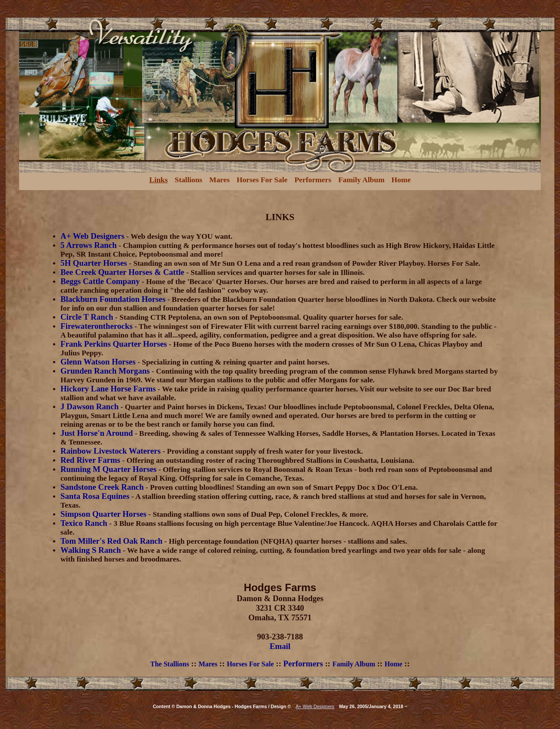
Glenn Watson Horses (98, 362)
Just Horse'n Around (97, 433)
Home (401, 180)
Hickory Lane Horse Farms (108, 389)
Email (280, 646)
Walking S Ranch (91, 550)
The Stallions (170, 664)
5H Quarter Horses (94, 263)
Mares (219, 180)
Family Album (361, 180)
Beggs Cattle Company (100, 281)
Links (158, 180)
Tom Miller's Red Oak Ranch (112, 541)
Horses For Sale (262, 180)
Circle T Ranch (87, 317)
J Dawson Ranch (90, 406)
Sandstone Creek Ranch (102, 487)
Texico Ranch (84, 523)
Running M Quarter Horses (108, 469)
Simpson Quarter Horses (103, 514)
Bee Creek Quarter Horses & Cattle (122, 272)
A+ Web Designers (92, 236)
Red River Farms (90, 460)
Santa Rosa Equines (95, 496)
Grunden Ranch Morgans (105, 371)
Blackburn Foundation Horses (113, 299)
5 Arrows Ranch (88, 245)
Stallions (189, 180)
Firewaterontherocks (97, 326)
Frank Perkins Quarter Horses (114, 344)
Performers (313, 180)
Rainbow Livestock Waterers (110, 451)
